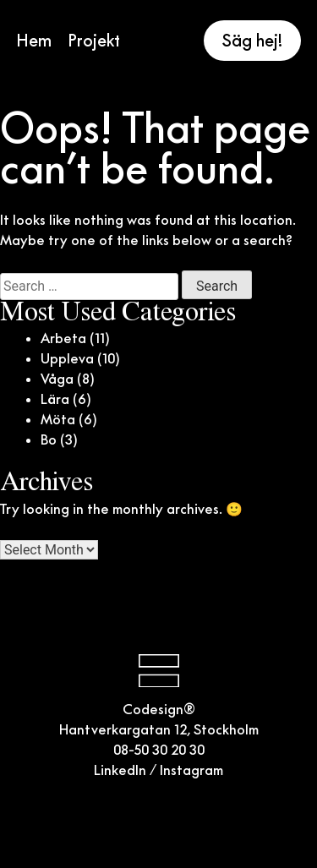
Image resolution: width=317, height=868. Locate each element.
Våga (57, 379)
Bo (49, 439)
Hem (34, 41)
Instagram (191, 770)
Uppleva (67, 358)
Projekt (94, 41)
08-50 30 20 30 (159, 750)
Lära (55, 399)
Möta (58, 419)
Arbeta (63, 338)
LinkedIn (120, 770)
